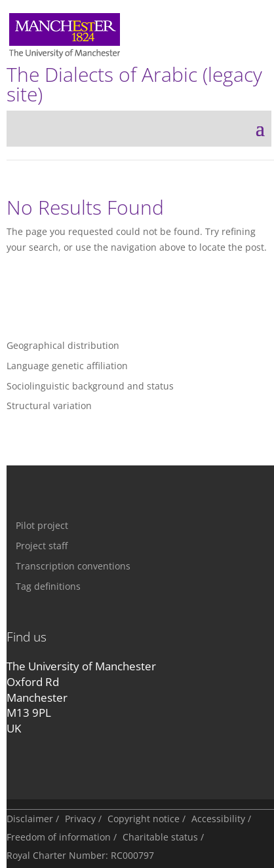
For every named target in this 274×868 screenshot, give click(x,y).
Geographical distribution (63, 345)
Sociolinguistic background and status (90, 386)
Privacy (80, 819)
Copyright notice (144, 819)
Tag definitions (48, 586)
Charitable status (160, 837)
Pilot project (42, 525)
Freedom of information (59, 837)
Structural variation (49, 406)
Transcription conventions (73, 566)
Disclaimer (30, 819)
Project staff (42, 546)
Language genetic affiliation (67, 366)
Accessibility (218, 819)
